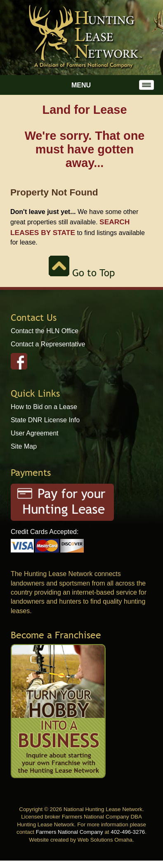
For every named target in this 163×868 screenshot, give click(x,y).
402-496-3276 (128, 832)
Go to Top (82, 273)
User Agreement (35, 433)
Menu (81, 85)
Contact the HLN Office (45, 331)
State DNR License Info (45, 420)
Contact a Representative (48, 344)
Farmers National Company (70, 832)
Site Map (24, 446)
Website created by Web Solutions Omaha (81, 840)
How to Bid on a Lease (44, 407)
